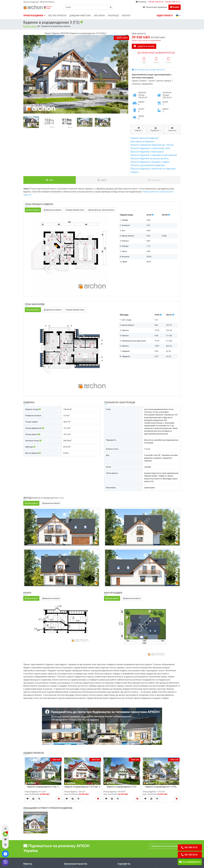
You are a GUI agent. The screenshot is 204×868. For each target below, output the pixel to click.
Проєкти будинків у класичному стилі (150, 148)
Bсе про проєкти (57, 16)
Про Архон (99, 16)
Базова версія (30, 26)
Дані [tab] (50, 180)
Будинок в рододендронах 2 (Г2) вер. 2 (82, 787)
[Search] (89, 7)
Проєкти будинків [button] (34, 16)
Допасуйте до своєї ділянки (101, 210)
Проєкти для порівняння (155, 7)
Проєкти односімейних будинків (147, 165)
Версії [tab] (102, 180)
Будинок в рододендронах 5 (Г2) (122, 787)
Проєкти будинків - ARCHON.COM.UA (39, 2)
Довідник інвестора (80, 16)
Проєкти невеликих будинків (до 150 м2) (152, 145)
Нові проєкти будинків (142, 141)
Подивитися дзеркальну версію (56, 26)
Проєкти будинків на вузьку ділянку (149, 158)
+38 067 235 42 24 (156, 2)
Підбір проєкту (165, 16)
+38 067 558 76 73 (172, 2)
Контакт (126, 16)
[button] (5, 829)
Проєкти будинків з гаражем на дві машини (154, 155)
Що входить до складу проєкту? (148, 70)
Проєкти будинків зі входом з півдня (150, 162)
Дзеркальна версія (52, 210)
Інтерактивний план (75, 210)
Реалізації (113, 16)
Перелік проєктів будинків (144, 138)
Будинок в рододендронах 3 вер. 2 (43, 787)
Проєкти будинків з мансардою (147, 152)
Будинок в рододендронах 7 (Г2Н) (161, 787)
